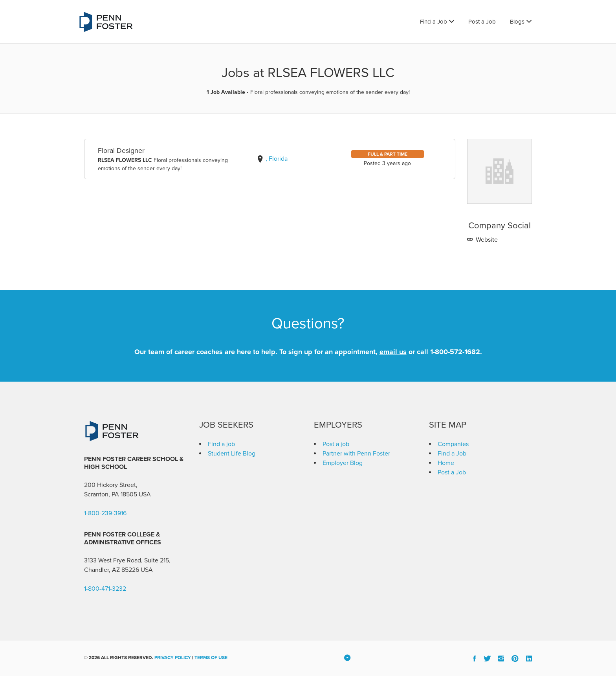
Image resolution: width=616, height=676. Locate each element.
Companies (453, 444)
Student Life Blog (232, 454)
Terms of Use (211, 658)
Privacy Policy (173, 658)
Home (446, 463)
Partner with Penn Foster (356, 454)
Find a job (221, 444)
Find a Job (434, 22)
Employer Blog (343, 463)
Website (486, 240)
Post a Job (482, 22)
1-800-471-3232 (105, 589)
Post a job (336, 444)
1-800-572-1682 (455, 352)
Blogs (517, 22)
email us (393, 352)
